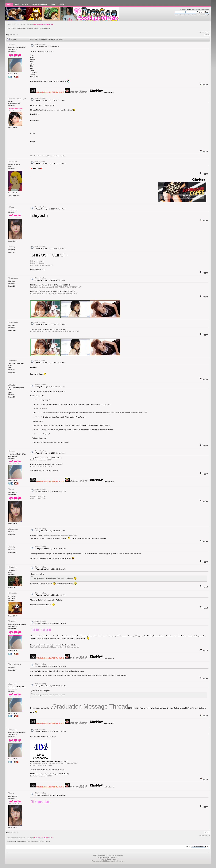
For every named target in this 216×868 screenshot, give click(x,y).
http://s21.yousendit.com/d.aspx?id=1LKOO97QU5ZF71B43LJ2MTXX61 (55, 331)
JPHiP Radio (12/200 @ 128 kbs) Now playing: (30, 24)
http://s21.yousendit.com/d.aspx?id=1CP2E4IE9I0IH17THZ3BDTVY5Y (54, 293)
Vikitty (13, 247)
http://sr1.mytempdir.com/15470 (41, 466)
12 (17, 35)
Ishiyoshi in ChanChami (38, 498)
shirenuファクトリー (18, 99)
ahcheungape (15, 664)
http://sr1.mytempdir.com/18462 (41, 776)
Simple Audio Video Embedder (108, 857)
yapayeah (14, 529)
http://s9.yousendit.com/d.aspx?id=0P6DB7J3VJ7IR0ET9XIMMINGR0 (54, 763)
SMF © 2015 (106, 855)
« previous (202, 32)
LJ (31, 156)
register (206, 9)
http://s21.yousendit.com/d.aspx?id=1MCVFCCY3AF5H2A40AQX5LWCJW (55, 287)
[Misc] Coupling (40, 44)
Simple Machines (117, 855)
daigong (13, 45)
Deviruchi (14, 278)
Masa (12, 207)
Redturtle (14, 361)
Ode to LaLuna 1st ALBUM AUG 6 (50, 92)
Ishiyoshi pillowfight (37, 261)
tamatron (14, 162)
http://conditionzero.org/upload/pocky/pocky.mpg (60, 536)
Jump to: (187, 847)
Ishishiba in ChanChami (38, 496)
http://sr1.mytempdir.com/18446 (41, 765)
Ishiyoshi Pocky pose (37, 263)
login (199, 9)
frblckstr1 (14, 567)
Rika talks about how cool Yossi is (42, 265)
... (16, 35)
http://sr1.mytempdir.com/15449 (41, 460)
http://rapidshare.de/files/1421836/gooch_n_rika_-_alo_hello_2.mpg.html (55, 647)
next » (208, 32)
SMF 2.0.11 (97, 855)
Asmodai (13, 593)
